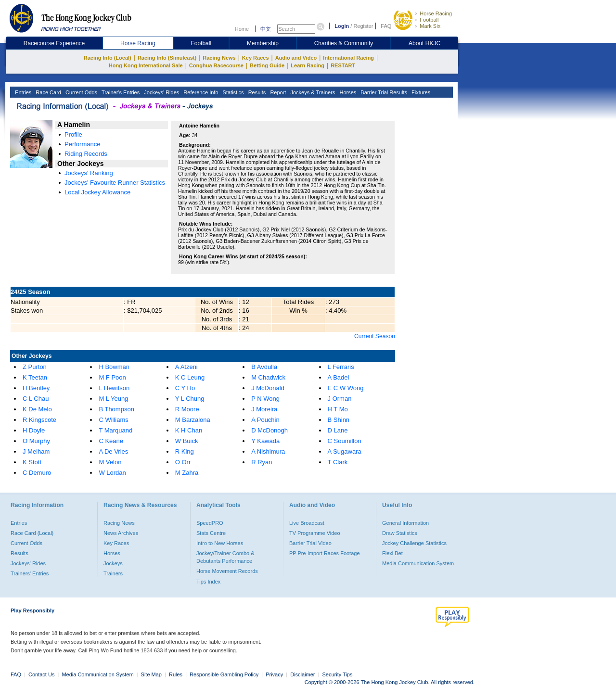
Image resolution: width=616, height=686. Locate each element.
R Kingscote (39, 420)
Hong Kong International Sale (146, 65)
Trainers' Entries (30, 573)
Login (342, 26)
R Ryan (262, 462)
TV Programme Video (315, 533)
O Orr (183, 462)
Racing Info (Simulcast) (167, 58)
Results (257, 92)
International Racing (348, 58)
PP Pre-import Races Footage (325, 553)
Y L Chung (190, 399)
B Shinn (339, 420)
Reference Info (200, 92)
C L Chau (36, 399)
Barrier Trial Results (383, 92)
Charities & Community (344, 43)
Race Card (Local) (32, 533)
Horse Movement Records (227, 571)
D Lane (338, 430)
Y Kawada (265, 441)
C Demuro (37, 473)
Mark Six (430, 26)
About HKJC (424, 43)
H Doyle (34, 430)
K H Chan (189, 430)
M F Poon (112, 377)
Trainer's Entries (120, 92)
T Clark (338, 462)
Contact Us (41, 674)
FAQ (386, 26)
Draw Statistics (400, 533)
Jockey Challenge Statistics (414, 543)
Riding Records (86, 154)
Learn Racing (308, 65)
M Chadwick (268, 377)
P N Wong (265, 399)
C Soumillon (345, 441)
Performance (82, 144)
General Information (405, 523)
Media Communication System (418, 563)
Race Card (48, 92)
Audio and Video (296, 58)
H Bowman (114, 367)
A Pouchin (265, 420)
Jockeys (113, 563)
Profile (73, 134)
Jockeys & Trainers (312, 92)
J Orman (340, 399)
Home (242, 29)
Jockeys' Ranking (89, 173)
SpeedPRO (210, 523)
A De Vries (113, 451)
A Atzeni (186, 367)
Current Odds (81, 92)
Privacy (274, 674)
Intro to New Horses (220, 543)
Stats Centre (211, 533)
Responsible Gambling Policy (224, 674)
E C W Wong (346, 388)
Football (429, 20)
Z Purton (35, 367)
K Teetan (35, 377)
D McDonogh (269, 430)
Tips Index (208, 582)
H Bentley (36, 388)
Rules (176, 674)
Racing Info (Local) (108, 58)
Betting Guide (267, 65)
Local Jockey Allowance (97, 192)
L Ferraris (341, 367)
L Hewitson (114, 388)
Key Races (256, 58)
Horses (347, 92)
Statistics (233, 92)
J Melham (36, 451)
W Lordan (112, 473)
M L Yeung (113, 399)
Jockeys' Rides (161, 92)
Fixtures (420, 92)
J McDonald (268, 388)
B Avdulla (264, 367)
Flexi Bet (392, 553)
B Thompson (116, 409)
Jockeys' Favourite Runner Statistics (115, 183)
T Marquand (115, 430)
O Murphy (36, 441)
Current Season (375, 336)
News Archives (121, 533)
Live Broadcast (307, 523)
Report (277, 92)
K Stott (32, 462)
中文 (266, 29)
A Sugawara (345, 451)
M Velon (110, 462)
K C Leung (190, 377)
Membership (263, 43)
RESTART (343, 65)
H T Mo (338, 409)
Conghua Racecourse (216, 65)
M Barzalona (193, 420)
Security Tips (338, 674)
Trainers (113, 573)
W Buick (187, 441)
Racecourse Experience (54, 43)
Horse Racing (436, 13)
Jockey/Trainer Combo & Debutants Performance (225, 557)
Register (363, 26)
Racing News (219, 58)
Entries (22, 92)
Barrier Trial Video (310, 543)
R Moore (187, 409)
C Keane (111, 441)
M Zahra (187, 473)
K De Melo (37, 409)
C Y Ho (185, 388)
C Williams (113, 420)
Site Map (151, 674)
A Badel (339, 377)
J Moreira (264, 409)
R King (185, 451)
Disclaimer (302, 674)
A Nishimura (268, 451)
